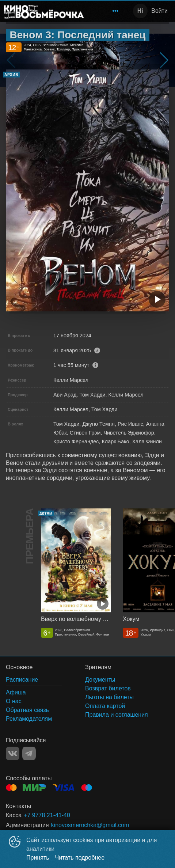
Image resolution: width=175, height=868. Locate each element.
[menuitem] (115, 11)
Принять (38, 858)
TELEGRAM (29, 753)
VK (13, 753)
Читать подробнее (80, 858)
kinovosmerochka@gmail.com (90, 825)
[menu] (106, 11)
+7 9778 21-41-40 (47, 815)
